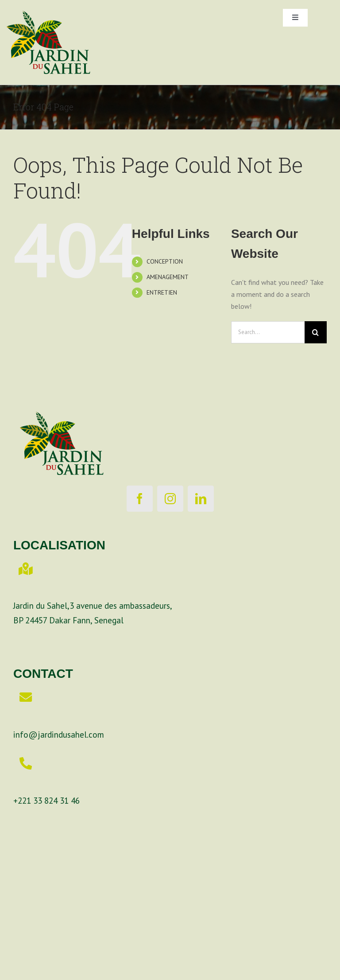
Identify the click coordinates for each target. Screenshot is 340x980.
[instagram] (170, 499)
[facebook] (140, 499)
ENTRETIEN (162, 292)
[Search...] (268, 332)
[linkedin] (201, 499)
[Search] (316, 332)
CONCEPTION (165, 261)
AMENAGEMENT (168, 277)
